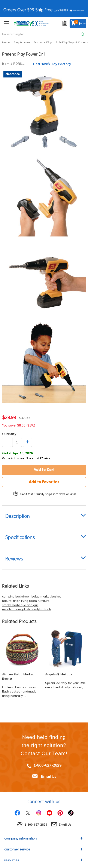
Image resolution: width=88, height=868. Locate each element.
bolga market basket (46, 596)
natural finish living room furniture (26, 601)
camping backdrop (16, 596)
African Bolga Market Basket (18, 676)
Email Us (49, 776)
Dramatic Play (43, 42)
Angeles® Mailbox (59, 674)
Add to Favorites (44, 482)
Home (6, 42)
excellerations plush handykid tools (27, 609)
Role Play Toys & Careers (72, 42)
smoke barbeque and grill (20, 605)
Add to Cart (44, 470)
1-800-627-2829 (47, 765)
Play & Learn (22, 42)
